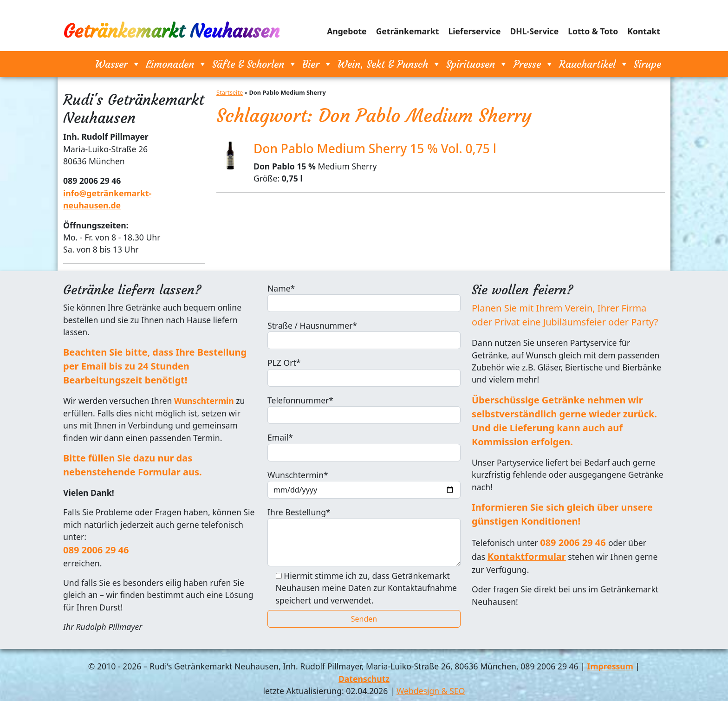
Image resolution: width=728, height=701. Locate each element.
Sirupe (647, 64)
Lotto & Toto (593, 31)
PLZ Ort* (364, 372)
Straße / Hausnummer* (364, 334)
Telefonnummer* (364, 409)
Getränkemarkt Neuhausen (171, 31)
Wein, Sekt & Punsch (389, 64)
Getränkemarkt (408, 31)
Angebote (347, 31)
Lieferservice (475, 31)
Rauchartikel (594, 64)
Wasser (118, 64)
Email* (364, 446)
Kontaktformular (527, 556)
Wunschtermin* (364, 484)
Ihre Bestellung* (364, 536)
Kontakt (644, 31)
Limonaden (176, 64)
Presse (534, 64)
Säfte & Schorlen (255, 64)
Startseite (230, 92)
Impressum (610, 666)
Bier (317, 64)
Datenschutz (364, 679)
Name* (364, 297)
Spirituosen (477, 64)
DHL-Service (534, 31)
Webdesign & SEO (431, 691)
